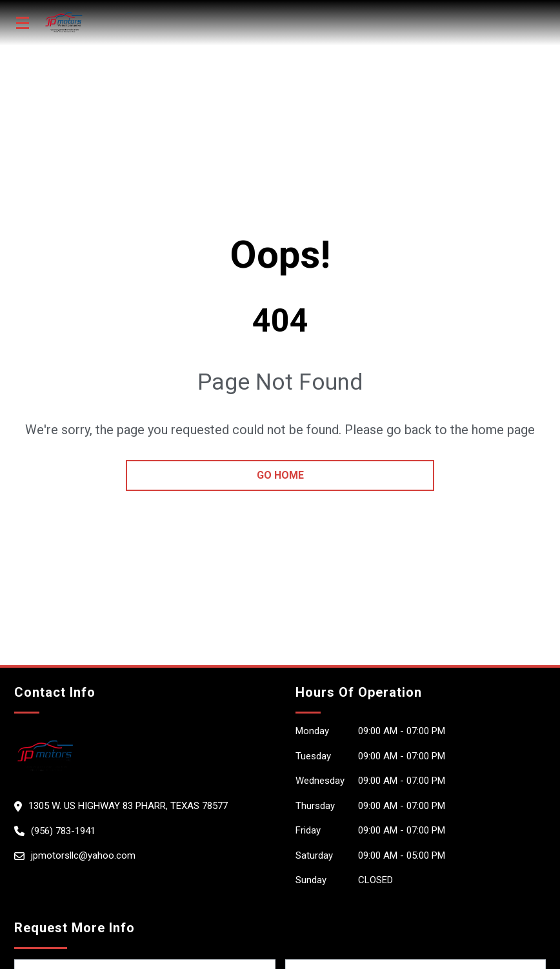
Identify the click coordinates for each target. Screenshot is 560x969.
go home (280, 475)
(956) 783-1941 (63, 831)
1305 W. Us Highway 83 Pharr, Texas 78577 (128, 806)
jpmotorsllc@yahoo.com (83, 855)
